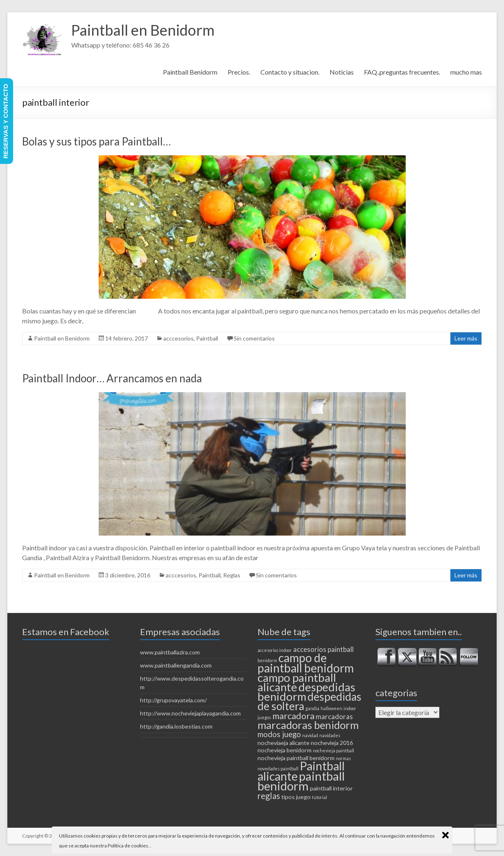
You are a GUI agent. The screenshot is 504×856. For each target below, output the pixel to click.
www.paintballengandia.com (176, 665)
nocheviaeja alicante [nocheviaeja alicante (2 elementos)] (284, 743)
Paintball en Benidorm (143, 30)
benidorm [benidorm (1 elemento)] (267, 660)
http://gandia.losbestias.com (176, 726)
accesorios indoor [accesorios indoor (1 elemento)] (275, 650)
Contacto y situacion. (290, 72)
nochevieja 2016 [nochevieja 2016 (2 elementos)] (332, 743)
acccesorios (179, 338)
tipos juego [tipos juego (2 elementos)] (296, 797)
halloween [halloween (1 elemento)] (331, 708)
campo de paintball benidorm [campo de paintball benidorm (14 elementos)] (306, 663)
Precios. (239, 72)
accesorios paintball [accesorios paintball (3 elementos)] (323, 649)
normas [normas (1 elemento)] (343, 758)
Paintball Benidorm (190, 72)
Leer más (466, 338)
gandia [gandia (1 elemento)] (312, 708)
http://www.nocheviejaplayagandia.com (190, 713)
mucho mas (466, 72)
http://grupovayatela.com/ (173, 700)
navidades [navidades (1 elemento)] (330, 735)
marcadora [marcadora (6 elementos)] (293, 716)
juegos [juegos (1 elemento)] (264, 717)
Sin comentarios (254, 338)
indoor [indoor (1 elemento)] (350, 708)
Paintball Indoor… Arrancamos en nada (112, 378)
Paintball (207, 338)
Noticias (342, 72)
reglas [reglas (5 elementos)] (269, 796)
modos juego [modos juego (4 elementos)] (279, 734)
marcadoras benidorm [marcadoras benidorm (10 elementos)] (308, 725)
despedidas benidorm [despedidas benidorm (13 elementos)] (306, 692)
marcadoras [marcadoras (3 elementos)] (334, 717)
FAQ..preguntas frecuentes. (402, 72)
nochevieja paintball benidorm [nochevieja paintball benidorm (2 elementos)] (296, 758)
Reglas (232, 575)
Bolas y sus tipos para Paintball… (96, 141)
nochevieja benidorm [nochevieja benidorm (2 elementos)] (285, 750)
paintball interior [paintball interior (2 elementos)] (331, 788)
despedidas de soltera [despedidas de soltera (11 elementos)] (310, 701)
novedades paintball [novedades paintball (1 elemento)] (278, 769)
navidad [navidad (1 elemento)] (310, 735)
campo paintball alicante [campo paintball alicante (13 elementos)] (297, 682)
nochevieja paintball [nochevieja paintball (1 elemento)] (333, 750)
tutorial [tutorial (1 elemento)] (320, 797)
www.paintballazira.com (170, 652)
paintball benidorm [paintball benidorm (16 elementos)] (301, 781)
